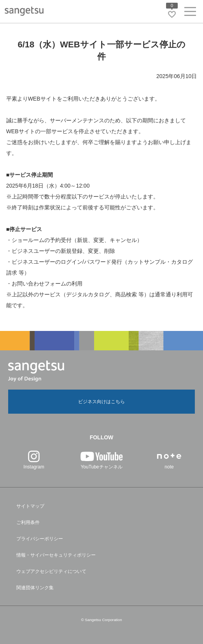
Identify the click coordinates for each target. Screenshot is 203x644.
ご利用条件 (28, 522)
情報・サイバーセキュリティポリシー (56, 555)
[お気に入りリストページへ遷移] (172, 14)
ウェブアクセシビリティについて (51, 571)
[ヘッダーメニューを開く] (190, 13)
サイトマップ (30, 506)
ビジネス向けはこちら (101, 402)
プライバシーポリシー (40, 539)
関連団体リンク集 (35, 588)
